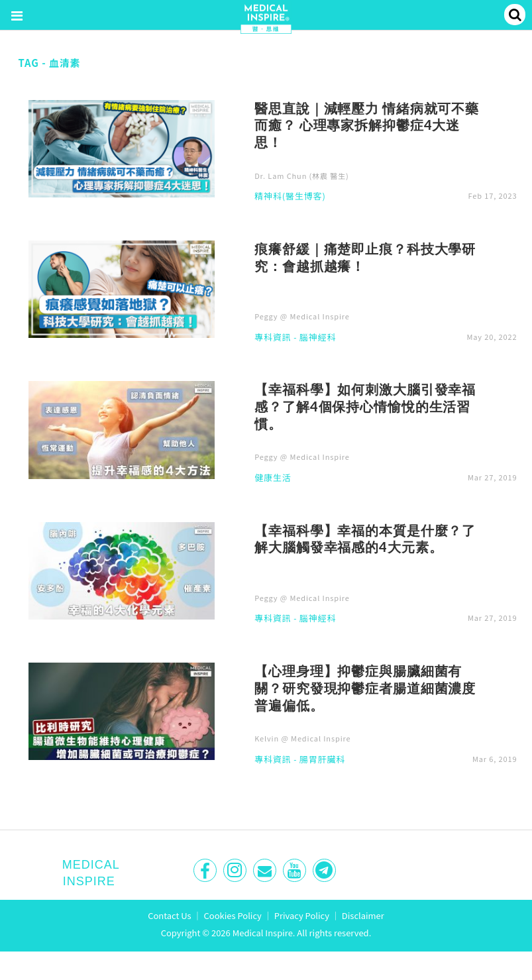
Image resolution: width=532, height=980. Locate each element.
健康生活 (273, 478)
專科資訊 (273, 338)
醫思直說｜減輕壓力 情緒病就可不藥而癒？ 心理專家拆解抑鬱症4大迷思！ (367, 125)
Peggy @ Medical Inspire (302, 316)
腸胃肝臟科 (322, 760)
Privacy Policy (302, 915)
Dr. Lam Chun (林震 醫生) (302, 176)
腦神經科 (318, 338)
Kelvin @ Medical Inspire (302, 738)
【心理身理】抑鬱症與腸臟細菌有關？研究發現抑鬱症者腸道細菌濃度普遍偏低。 (365, 688)
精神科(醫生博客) (290, 197)
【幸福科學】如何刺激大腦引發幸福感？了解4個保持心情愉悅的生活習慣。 (365, 406)
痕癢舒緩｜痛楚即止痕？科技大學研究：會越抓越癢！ (365, 257)
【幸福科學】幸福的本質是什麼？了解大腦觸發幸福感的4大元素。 (365, 539)
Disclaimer (363, 915)
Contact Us (170, 915)
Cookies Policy (233, 915)
